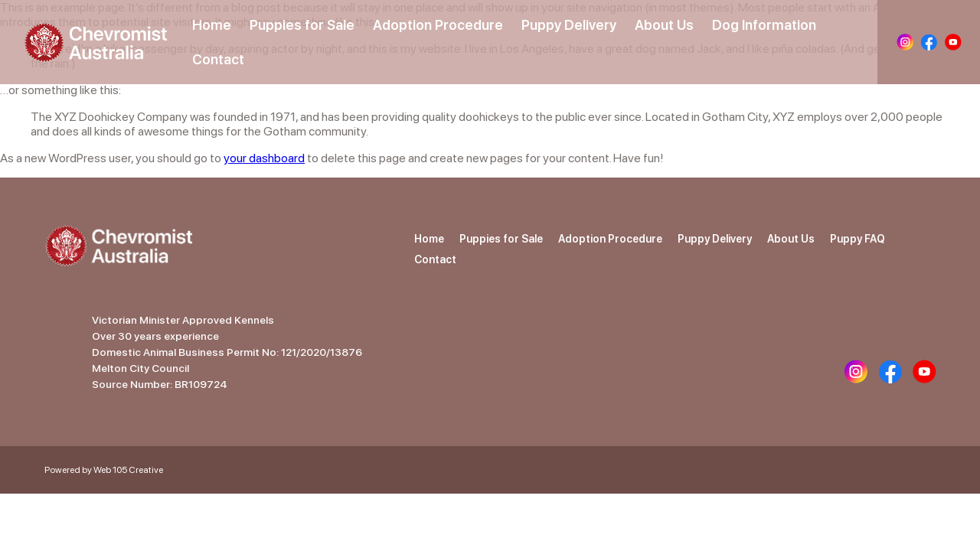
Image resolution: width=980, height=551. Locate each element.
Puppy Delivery (569, 25)
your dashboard (264, 158)
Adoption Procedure (438, 25)
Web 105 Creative (128, 470)
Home (212, 25)
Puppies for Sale (302, 25)
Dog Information (764, 25)
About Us (664, 25)
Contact (218, 59)
